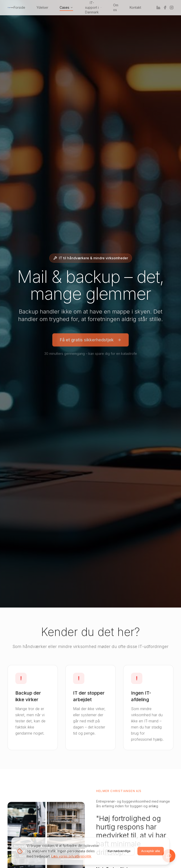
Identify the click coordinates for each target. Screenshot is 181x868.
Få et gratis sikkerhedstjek (90, 341)
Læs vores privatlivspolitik (71, 857)
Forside (19, 7)
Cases (66, 7)
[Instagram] (172, 8)
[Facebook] (165, 8)
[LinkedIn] (158, 8)
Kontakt (135, 7)
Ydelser (42, 7)
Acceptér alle (151, 852)
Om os (116, 7)
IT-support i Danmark (93, 7)
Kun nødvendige (119, 852)
